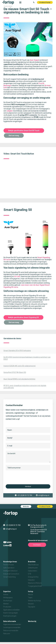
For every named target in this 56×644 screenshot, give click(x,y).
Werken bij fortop (34, 601)
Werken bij (32, 621)
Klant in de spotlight (10, 613)
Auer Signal (34, 60)
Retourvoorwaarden (11, 630)
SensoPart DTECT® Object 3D (15, 372)
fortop (31, 591)
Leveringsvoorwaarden (12, 627)
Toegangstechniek (35, 586)
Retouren (7, 634)
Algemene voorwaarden (12, 624)
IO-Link (17, 277)
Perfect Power (9, 565)
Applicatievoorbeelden (11, 610)
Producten (7, 607)
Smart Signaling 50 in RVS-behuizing (17, 351)
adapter (10, 111)
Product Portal (45, 2)
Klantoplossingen (10, 616)
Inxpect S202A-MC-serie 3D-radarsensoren (20, 366)
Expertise (7, 591)
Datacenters (33, 571)
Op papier (32, 607)
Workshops (8, 601)
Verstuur (28, 486)
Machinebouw (33, 565)
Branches (32, 562)
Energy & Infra (33, 577)
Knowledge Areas (10, 562)
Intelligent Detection (10, 571)
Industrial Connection (11, 574)
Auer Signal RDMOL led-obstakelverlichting (19, 379)
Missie (30, 595)
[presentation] (24, 477)
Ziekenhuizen (33, 568)
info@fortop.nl (44, 495)
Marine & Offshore (35, 583)
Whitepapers (8, 598)
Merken (6, 604)
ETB (30, 574)
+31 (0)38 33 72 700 (25, 495)
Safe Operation (9, 568)
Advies (6, 595)
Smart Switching (9, 577)
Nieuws (31, 604)
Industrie (31, 580)
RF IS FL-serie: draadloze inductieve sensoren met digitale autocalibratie (25, 387)
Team (30, 598)
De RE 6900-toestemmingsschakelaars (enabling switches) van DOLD (27, 358)
